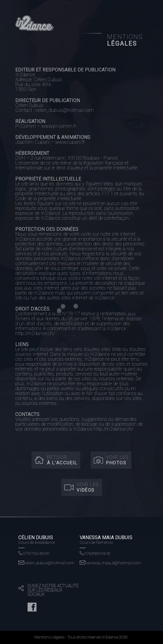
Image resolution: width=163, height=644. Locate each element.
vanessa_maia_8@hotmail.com (110, 563)
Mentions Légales (49, 637)
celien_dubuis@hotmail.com (46, 563)
